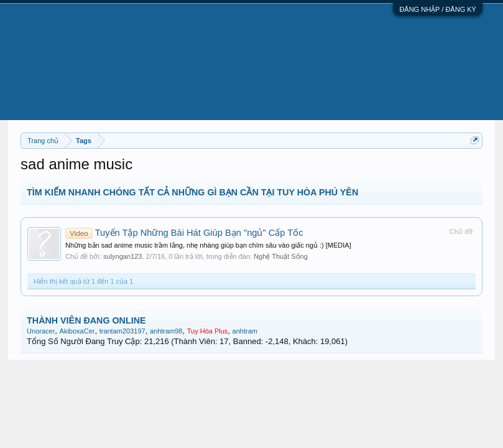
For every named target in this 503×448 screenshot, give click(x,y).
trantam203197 (122, 331)
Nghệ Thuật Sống (281, 256)
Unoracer (41, 331)
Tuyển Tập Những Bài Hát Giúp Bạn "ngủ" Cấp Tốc (184, 233)
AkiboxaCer (77, 331)
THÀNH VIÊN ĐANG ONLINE (86, 320)
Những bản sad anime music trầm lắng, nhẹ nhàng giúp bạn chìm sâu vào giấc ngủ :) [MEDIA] (208, 245)
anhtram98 (166, 331)
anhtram (245, 331)
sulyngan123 (122, 256)
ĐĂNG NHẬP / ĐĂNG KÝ (438, 9)
